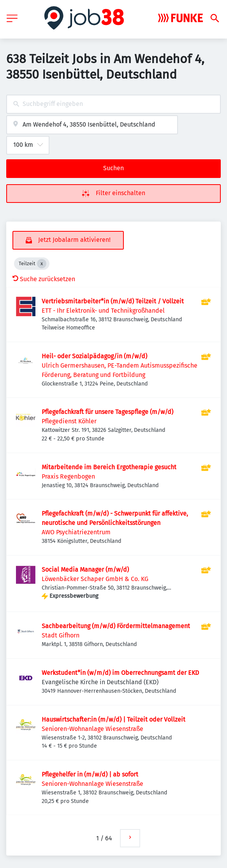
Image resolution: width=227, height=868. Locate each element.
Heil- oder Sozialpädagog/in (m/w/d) (94, 356)
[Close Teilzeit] (42, 264)
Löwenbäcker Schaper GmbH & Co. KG (95, 579)
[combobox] (113, 104)
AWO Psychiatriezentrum (76, 532)
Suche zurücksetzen (44, 279)
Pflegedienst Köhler (69, 421)
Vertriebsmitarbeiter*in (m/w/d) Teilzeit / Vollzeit (113, 301)
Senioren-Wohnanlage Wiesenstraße (92, 729)
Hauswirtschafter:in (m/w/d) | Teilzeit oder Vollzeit (113, 719)
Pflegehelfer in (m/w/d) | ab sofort (90, 774)
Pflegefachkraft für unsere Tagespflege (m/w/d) (107, 412)
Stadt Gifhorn (61, 635)
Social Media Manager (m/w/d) (85, 570)
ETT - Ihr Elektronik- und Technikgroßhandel (103, 311)
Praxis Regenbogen (68, 476)
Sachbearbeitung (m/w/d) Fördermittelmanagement (116, 626)
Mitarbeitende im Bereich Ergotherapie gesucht (109, 467)
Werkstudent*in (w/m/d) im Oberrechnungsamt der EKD (120, 673)
